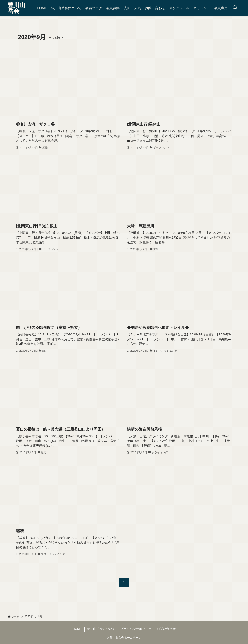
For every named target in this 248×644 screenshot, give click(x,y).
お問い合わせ (166, 629)
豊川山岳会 (16, 8)
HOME (77, 629)
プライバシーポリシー (136, 629)
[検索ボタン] (235, 8)
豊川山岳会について (101, 629)
